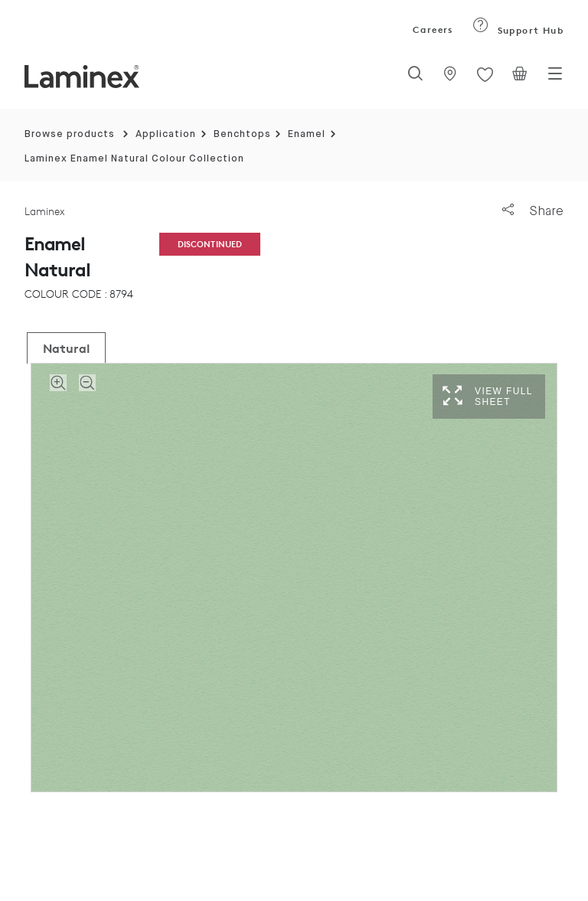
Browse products (70, 134)
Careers (432, 29)
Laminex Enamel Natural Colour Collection (134, 159)
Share (533, 211)
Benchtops (242, 134)
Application (166, 134)
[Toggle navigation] (555, 78)
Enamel (307, 134)
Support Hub (518, 30)
